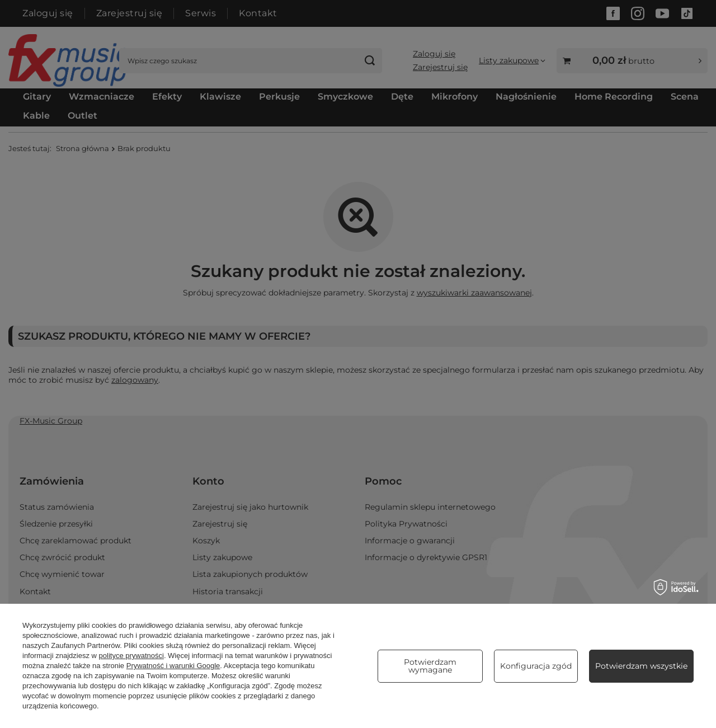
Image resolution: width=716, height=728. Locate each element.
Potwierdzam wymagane (430, 666)
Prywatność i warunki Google (173, 666)
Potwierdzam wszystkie (641, 666)
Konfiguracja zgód (536, 666)
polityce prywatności (131, 656)
